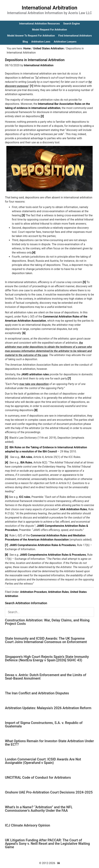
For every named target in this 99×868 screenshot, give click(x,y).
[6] (24, 333)
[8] (36, 410)
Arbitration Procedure (34, 592)
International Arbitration (49, 8)
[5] (84, 282)
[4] (34, 253)
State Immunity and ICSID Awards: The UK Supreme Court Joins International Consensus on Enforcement (46, 640)
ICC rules (25, 497)
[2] (42, 116)
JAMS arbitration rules (35, 374)
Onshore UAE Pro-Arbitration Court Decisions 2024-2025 (49, 792)
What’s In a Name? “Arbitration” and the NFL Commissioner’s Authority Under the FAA (39, 809)
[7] (69, 379)
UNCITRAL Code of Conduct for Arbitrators (38, 777)
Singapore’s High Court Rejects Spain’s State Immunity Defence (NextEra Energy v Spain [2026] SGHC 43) (47, 658)
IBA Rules (26, 462)
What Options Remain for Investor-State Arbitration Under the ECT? (49, 743)
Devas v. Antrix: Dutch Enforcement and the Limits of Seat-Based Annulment (46, 677)
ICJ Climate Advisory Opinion (28, 825)
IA (59, 863)
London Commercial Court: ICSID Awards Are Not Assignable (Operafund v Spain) (43, 761)
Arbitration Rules (58, 592)
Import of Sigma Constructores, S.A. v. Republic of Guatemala (44, 724)
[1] (32, 86)
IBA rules (26, 457)
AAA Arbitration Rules (74, 509)
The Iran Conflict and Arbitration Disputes (37, 693)
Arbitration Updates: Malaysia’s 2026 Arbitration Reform (48, 708)
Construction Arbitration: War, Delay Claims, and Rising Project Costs (47, 622)
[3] (23, 215)
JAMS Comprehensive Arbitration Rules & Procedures (43, 545)
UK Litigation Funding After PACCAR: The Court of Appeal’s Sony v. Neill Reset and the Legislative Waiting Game (47, 844)
